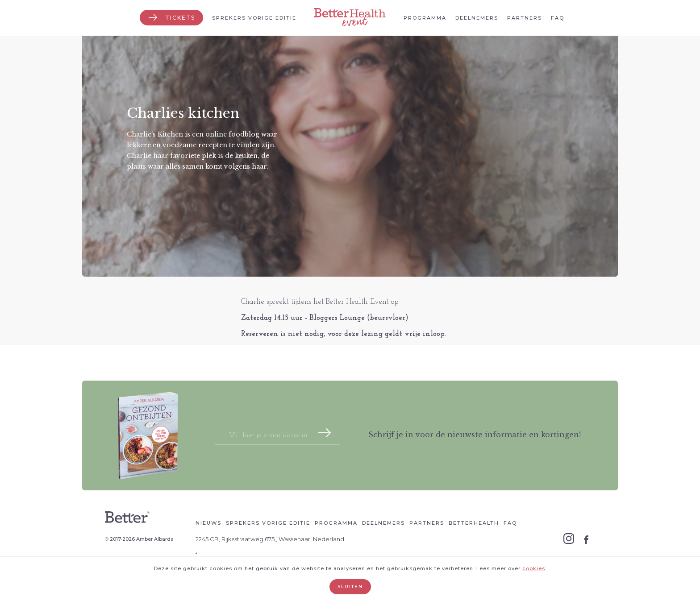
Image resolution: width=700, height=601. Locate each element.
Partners (525, 18)
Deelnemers (477, 18)
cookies (534, 568)
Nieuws (208, 523)
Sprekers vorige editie (254, 18)
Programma (425, 18)
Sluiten (350, 586)
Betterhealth (474, 523)
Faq (558, 18)
